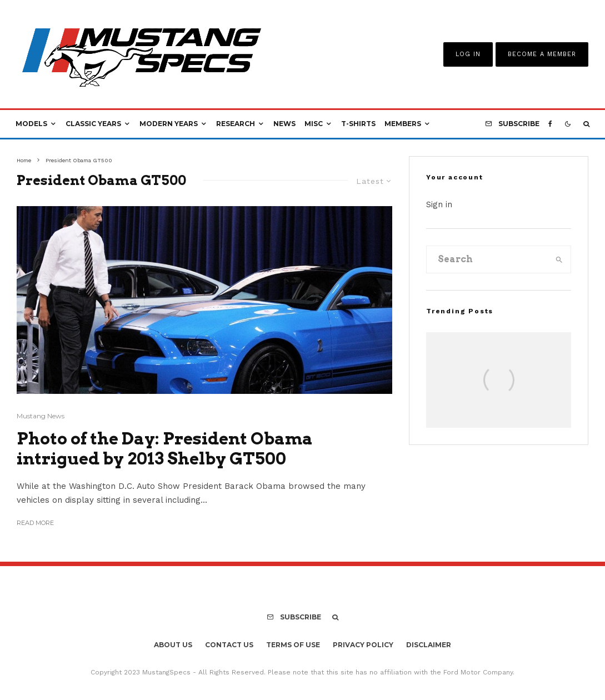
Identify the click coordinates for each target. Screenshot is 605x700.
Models (31, 124)
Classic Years (93, 124)
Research (236, 124)
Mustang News (41, 416)
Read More (35, 523)
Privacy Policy (363, 645)
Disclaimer (429, 645)
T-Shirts (358, 124)
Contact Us (229, 645)
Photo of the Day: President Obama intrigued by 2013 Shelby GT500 (165, 448)
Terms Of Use (293, 645)
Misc (314, 124)
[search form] (487, 259)
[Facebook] (550, 124)
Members (403, 124)
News (284, 124)
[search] (559, 259)
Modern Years (169, 124)
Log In (468, 54)
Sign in (439, 204)
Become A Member (542, 54)
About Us (173, 645)
